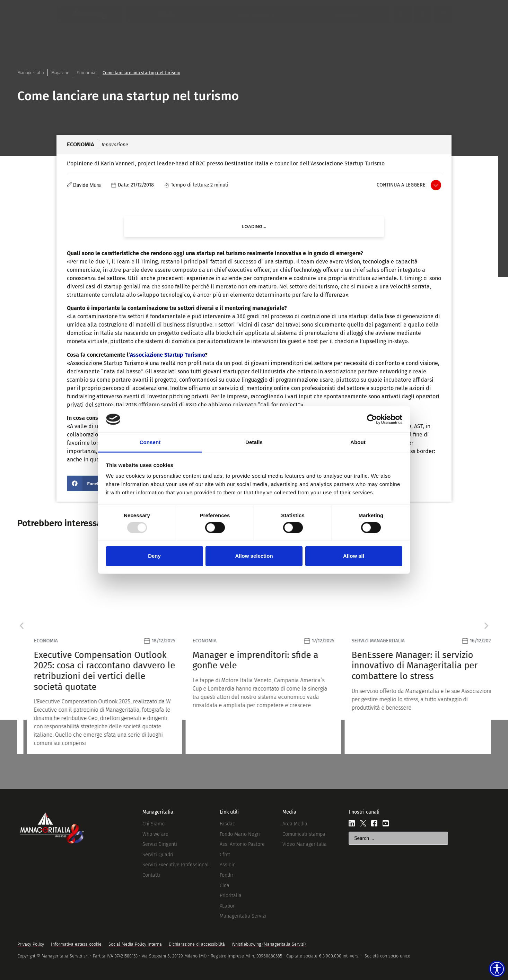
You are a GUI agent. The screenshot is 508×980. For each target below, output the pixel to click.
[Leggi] (95, 648)
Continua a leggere (401, 185)
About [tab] (358, 442)
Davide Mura (87, 185)
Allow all (354, 556)
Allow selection (254, 556)
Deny (154, 556)
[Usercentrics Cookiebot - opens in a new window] (372, 419)
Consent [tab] (150, 442)
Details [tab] (254, 442)
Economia (86, 73)
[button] (90, 483)
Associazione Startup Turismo (167, 355)
